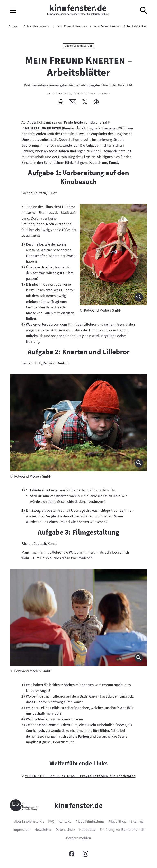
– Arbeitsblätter (120, 26)
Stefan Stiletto (62, 94)
